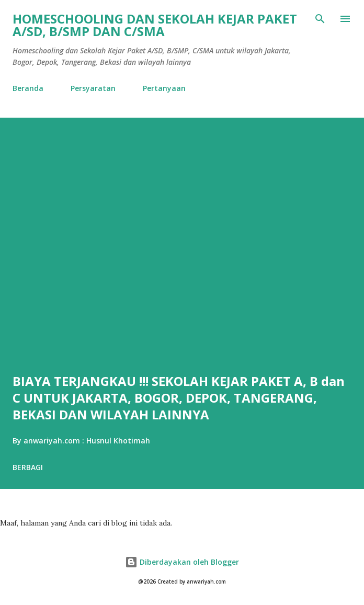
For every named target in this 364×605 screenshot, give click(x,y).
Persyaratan (93, 88)
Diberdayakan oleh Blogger (182, 562)
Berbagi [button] (28, 467)
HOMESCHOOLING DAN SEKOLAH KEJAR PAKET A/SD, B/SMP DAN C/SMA (155, 25)
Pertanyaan (164, 88)
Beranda (28, 88)
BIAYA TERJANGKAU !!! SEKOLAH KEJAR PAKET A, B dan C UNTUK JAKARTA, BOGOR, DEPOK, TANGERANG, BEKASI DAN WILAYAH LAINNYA (179, 398)
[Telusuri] (320, 19)
